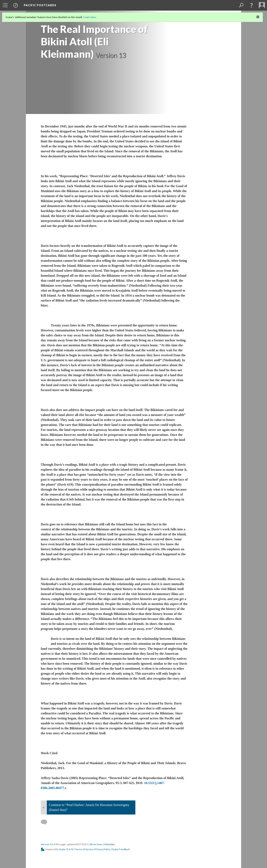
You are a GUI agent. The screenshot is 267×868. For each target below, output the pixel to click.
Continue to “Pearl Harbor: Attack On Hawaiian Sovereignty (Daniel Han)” (89, 807)
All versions (96, 844)
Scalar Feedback (121, 849)
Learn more (90, 17)
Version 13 (47, 844)
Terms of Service (84, 849)
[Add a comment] (46, 822)
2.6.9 (70, 849)
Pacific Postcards (40, 5)
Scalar (62, 849)
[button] (251, 5)
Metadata (110, 844)
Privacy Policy (103, 849)
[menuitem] (5, 5)
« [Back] (44, 807)
